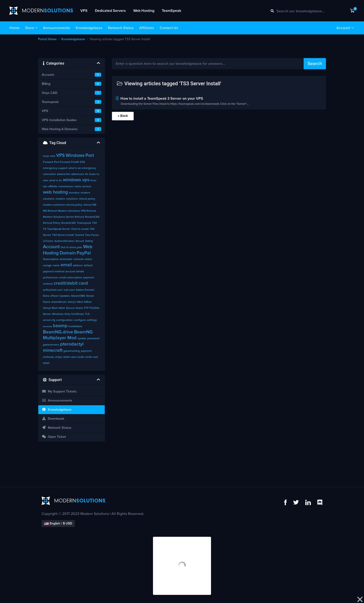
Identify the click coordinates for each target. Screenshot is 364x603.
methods (49, 357)
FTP (86, 308)
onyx (46, 156)
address (78, 266)
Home (15, 28)
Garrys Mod (50, 308)
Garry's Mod (75, 302)
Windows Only (61, 314)
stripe (59, 357)
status (88, 259)
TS (45, 229)
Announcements (57, 28)
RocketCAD (69, 223)
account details (75, 272)
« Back (123, 116)
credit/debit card (71, 283)
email (66, 265)
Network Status (121, 28)
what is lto (56, 181)
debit (46, 363)
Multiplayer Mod (60, 338)
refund (87, 205)
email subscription (71, 278)
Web (88, 247)
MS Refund (50, 211)
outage (47, 266)
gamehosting (72, 351)
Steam (90, 296)
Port (90, 155)
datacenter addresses (70, 174)
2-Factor (48, 241)
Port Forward (62, 162)
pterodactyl (72, 344)
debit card (69, 357)
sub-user (69, 290)
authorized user (53, 290)
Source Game (74, 308)
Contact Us (169, 28)
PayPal (84, 253)
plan (80, 247)
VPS (84, 11)
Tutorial (79, 235)
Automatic (66, 259)
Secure (80, 241)
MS (94, 205)
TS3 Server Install (63, 235)
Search (315, 64)
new (53, 156)
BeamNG (83, 332)
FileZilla (94, 308)
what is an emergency (82, 168)
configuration (65, 320)
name (56, 266)
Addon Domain (85, 290)
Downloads (53, 419)
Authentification (64, 241)
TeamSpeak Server (59, 229)
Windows (75, 155)
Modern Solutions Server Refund (63, 217)
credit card (91, 357)
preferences (51, 278)
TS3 (94, 223)
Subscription (51, 259)
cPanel (54, 296)
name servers (83, 187)
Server (47, 314)
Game (47, 302)
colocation (49, 174)
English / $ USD (58, 524)
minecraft (53, 350)
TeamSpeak (171, 11)
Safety (89, 241)
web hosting (55, 192)
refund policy (87, 199)
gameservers (51, 345)
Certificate (78, 314)
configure (80, 320)
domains (74, 193)
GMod (88, 302)
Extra (46, 296)
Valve (62, 308)
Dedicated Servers (110, 11)
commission (66, 187)
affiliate (53, 187)
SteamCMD (78, 296)
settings (92, 320)
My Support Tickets (59, 391)
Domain (68, 253)
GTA (82, 162)
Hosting (51, 253)
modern (60, 199)
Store (30, 28)
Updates (65, 296)
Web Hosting (144, 11)
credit (80, 357)
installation (75, 326)
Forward (48, 162)
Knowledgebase (89, 28)
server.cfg (49, 320)
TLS (87, 314)
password (93, 339)
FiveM (75, 162)
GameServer (59, 302)
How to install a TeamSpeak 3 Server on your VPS (219, 102)
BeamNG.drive (58, 332)
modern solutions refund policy (63, 205)
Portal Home (47, 39)
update (82, 339)
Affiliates (147, 28)
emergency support (55, 168)
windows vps (76, 180)
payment (86, 351)
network (78, 259)
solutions (72, 199)
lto (87, 174)
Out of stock (68, 247)
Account (343, 28)
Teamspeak (84, 223)
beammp (47, 326)
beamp (60, 326)
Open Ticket (54, 437)
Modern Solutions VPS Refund (77, 211)
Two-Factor (92, 235)
